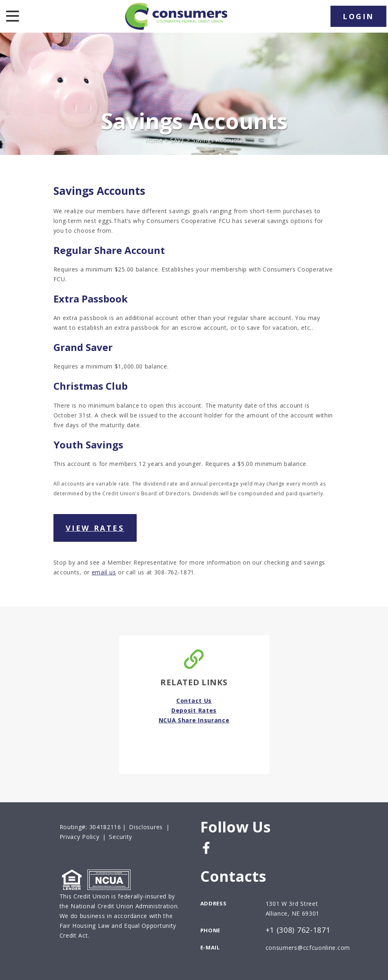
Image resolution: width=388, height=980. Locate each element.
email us (104, 572)
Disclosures (146, 827)
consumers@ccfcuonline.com (308, 948)
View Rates (95, 528)
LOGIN (358, 16)
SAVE (177, 140)
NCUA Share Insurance (194, 720)
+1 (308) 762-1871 (298, 930)
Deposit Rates (194, 710)
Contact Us (194, 701)
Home (154, 140)
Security (121, 837)
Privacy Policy (80, 837)
